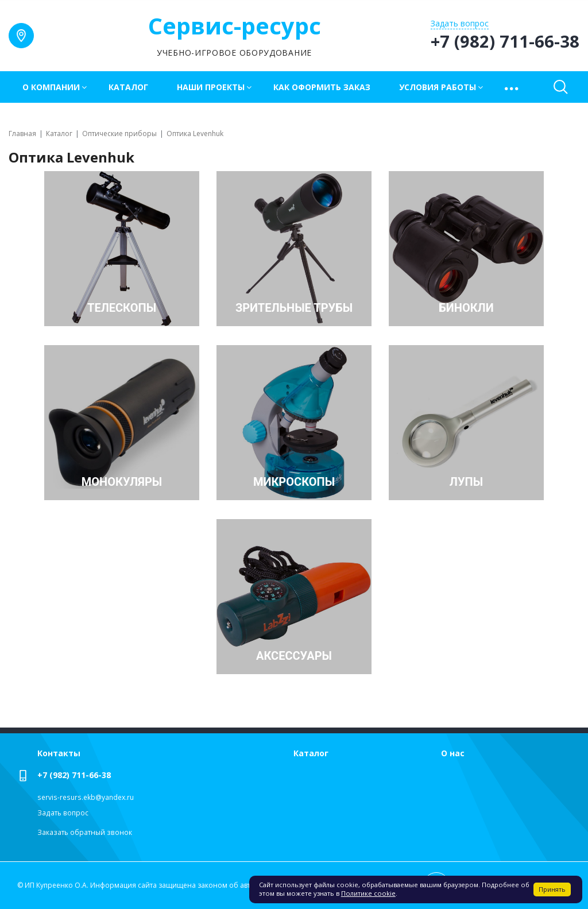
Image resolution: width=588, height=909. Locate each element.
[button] (512, 87)
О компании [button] (51, 87)
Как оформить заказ (322, 87)
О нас (453, 753)
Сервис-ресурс (235, 26)
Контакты (59, 753)
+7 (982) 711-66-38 (74, 775)
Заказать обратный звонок (85, 832)
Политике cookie (368, 893)
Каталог (128, 87)
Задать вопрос (63, 813)
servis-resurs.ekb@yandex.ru (86, 797)
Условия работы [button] (438, 87)
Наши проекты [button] (211, 87)
